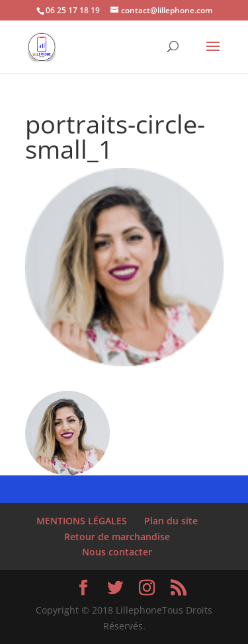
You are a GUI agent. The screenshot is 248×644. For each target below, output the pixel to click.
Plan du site (171, 521)
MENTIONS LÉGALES (82, 521)
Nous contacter (117, 552)
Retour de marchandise (117, 537)
